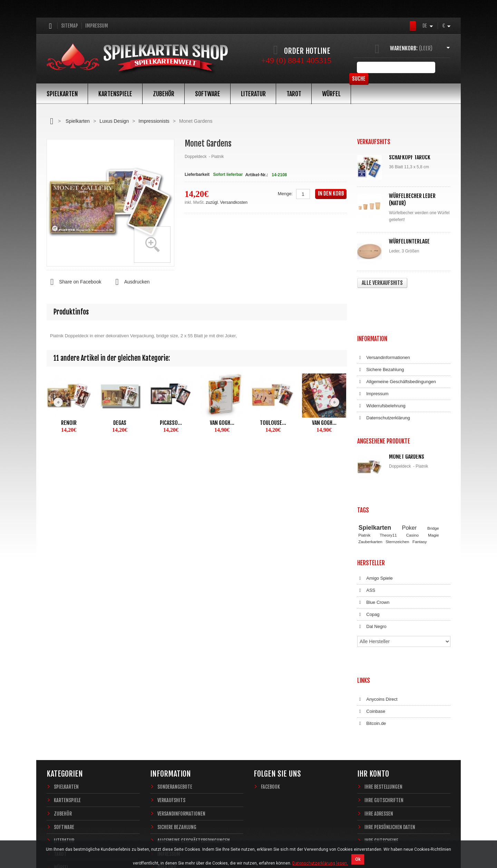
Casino (412, 470)
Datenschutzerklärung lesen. (320, 863)
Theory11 (388, 470)
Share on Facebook (74, 282)
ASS (366, 519)
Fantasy (420, 476)
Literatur (253, 94)
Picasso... (171, 423)
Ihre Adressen (379, 713)
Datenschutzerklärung (384, 377)
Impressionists (154, 121)
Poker (410, 462)
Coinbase (371, 617)
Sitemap (70, 26)
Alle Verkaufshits (382, 283)
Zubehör (164, 94)
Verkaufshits (171, 699)
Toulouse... (273, 423)
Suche (440, 67)
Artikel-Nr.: (256, 175)
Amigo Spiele (375, 507)
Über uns (167, 766)
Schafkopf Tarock (410, 157)
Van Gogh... (222, 423)
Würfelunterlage (409, 241)
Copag (368, 543)
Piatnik (364, 470)
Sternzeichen (397, 476)
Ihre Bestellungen (383, 686)
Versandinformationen (384, 317)
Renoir (69, 423)
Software (208, 94)
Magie (433, 470)
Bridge (433, 463)
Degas (120, 423)
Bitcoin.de (372, 629)
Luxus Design (114, 121)
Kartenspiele (115, 94)
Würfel (331, 94)
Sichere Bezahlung (381, 329)
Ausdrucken (130, 282)
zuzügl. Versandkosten (227, 202)
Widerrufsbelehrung (381, 365)
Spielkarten (62, 94)
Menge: (285, 194)
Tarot (294, 94)
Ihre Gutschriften (384, 699)
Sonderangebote (175, 686)
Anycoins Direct (377, 605)
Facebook (270, 686)
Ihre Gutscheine (381, 740)
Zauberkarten (370, 476)
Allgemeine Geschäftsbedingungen (397, 341)
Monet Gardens (407, 409)
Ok (358, 859)
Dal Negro (372, 555)
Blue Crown (373, 531)
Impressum (97, 26)
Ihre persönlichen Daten (390, 726)
